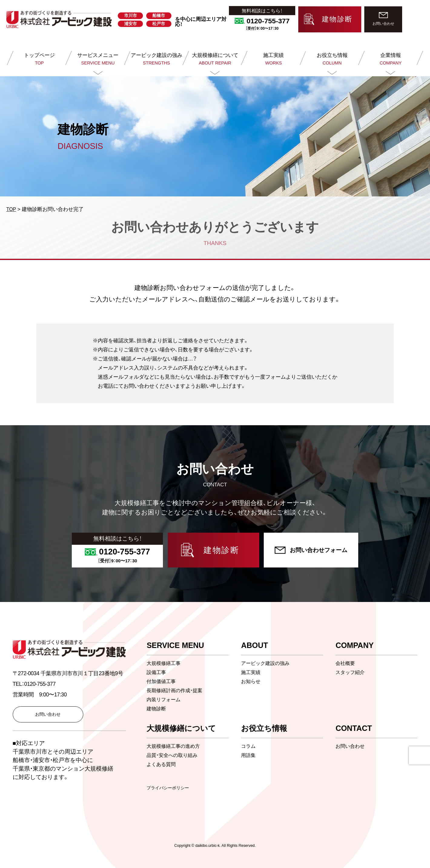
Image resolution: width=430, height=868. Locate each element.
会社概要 (346, 663)
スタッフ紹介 (351, 672)
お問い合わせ (351, 746)
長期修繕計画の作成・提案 (176, 690)
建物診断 (157, 709)
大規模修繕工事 (165, 663)
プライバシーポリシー (169, 788)
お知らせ (251, 681)
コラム (249, 746)
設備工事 (157, 672)
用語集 (249, 755)
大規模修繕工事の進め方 (175, 746)
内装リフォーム (165, 700)
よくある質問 (162, 764)
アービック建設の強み (267, 663)
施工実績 (251, 672)
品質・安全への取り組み (174, 755)
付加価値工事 (162, 681)
